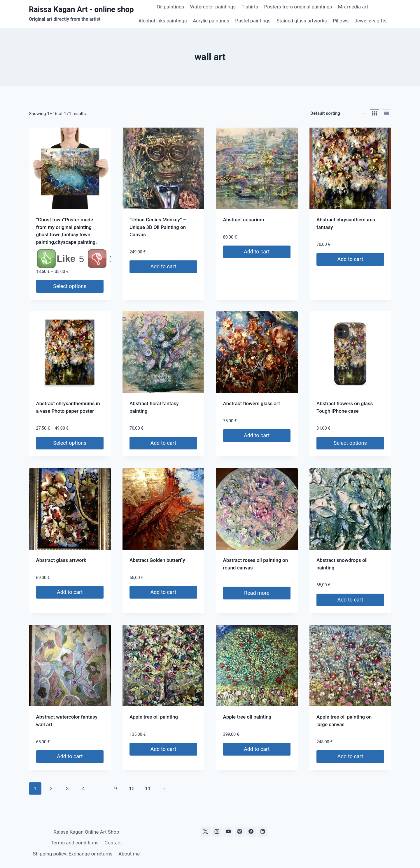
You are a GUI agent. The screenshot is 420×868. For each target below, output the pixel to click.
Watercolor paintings (213, 7)
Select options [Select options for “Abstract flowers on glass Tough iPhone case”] (350, 443)
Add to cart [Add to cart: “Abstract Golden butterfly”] (163, 592)
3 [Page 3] (67, 788)
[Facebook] (251, 832)
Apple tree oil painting (154, 717)
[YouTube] (228, 832)
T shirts (250, 7)
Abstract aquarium (244, 220)
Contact (113, 843)
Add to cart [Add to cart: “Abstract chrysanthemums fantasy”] (350, 259)
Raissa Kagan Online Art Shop (86, 832)
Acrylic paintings (211, 21)
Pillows (341, 21)
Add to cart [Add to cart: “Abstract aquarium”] (257, 252)
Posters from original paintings (298, 7)
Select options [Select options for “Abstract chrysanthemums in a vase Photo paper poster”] (70, 443)
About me (129, 854)
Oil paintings (170, 7)
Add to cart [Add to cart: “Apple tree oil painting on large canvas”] (350, 756)
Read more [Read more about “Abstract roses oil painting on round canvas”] (257, 593)
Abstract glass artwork (61, 560)
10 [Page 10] (132, 788)
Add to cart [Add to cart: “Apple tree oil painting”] (163, 749)
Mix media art (353, 7)
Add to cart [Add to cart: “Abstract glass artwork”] (70, 592)
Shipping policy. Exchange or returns (73, 854)
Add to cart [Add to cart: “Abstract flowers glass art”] (257, 435)
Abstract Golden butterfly (157, 560)
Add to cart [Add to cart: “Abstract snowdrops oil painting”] (350, 600)
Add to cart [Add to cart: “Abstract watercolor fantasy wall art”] (70, 756)
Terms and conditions (75, 843)
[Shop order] (338, 114)
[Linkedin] (262, 832)
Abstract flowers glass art (252, 403)
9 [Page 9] (116, 788)
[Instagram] (217, 832)
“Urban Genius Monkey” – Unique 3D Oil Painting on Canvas (158, 227)
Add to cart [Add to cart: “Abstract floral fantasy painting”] (163, 443)
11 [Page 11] (148, 788)
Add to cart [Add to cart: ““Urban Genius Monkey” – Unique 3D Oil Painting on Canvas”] (163, 266)
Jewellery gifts (371, 21)
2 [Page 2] (51, 788)
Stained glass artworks (302, 21)
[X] (206, 832)
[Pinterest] (240, 832)
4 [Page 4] (83, 788)
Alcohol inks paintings (162, 21)
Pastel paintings (253, 21)
